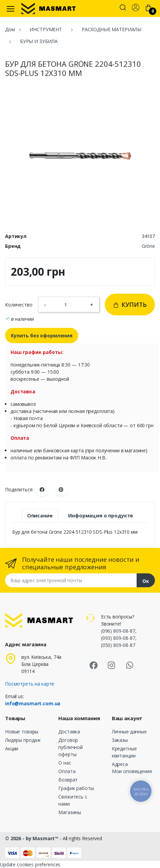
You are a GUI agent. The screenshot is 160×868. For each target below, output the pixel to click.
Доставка (69, 732)
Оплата (67, 771)
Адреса (120, 764)
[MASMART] (48, 8)
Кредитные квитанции (124, 752)
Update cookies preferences (30, 864)
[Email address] (71, 580)
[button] (123, 8)
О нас (65, 763)
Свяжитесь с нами (73, 800)
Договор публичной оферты (71, 747)
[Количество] (68, 304)
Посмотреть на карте (30, 684)
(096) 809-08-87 (118, 631)
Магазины (70, 812)
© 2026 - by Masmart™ (32, 838)
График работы (76, 788)
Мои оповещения (132, 771)
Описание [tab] (40, 516)
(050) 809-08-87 (118, 645)
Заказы (120, 740)
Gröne (148, 246)
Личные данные (129, 732)
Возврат (68, 780)
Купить (130, 304)
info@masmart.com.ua (33, 703)
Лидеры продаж (23, 740)
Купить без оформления (42, 336)
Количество (19, 305)
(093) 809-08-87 (118, 638)
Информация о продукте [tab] (101, 516)
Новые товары (22, 732)
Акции (12, 748)
